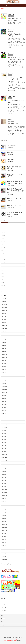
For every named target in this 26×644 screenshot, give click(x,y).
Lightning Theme (16, 639)
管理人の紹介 (4, 610)
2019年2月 (4, 519)
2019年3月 (4, 516)
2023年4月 (4, 375)
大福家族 (3, 236)
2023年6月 (4, 369)
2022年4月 (4, 410)
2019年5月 (4, 510)
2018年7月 (4, 539)
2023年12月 (4, 355)
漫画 (10, 75)
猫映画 (3, 274)
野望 (2, 288)
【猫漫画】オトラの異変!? (14, 205)
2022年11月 (4, 390)
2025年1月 (4, 322)
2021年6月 (4, 440)
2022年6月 (4, 404)
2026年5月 (4, 299)
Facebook (3, 619)
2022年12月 (4, 387)
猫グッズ (3, 265)
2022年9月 (4, 396)
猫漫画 (3, 280)
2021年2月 (4, 448)
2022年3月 (4, 413)
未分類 (10, 32)
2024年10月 (4, 328)
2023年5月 (4, 372)
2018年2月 (4, 554)
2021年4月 (4, 442)
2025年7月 (4, 314)
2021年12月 (4, 422)
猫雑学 (3, 283)
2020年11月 (4, 457)
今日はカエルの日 (13, 124)
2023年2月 (4, 381)
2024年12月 (4, 325)
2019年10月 (4, 495)
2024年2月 (4, 349)
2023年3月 (4, 378)
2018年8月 (4, 536)
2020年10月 (4, 460)
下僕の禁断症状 (11, 145)
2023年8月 (4, 363)
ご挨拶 (3, 227)
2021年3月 (4, 445)
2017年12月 (4, 560)
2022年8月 (4, 399)
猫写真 (3, 268)
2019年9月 (4, 498)
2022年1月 (4, 419)
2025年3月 (4, 319)
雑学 (2, 291)
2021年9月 (4, 431)
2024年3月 (4, 346)
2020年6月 (4, 472)
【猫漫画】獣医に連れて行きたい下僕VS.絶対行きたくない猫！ (16, 191)
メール (2, 628)
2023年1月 (4, 384)
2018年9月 (4, 533)
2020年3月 (4, 481)
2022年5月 (4, 407)
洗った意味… (11, 153)
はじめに (3, 604)
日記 (2, 245)
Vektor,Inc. (15, 641)
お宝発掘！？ (11, 160)
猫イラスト (11, 16)
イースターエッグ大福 (15, 18)
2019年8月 (4, 501)
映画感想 (3, 247)
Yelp (2, 616)
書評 (2, 250)
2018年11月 (4, 528)
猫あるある (4, 259)
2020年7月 (4, 469)
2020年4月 (4, 478)
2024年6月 (4, 337)
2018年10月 (4, 530)
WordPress (9, 639)
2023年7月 (4, 366)
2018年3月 (4, 551)
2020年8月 (4, 466)
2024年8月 (4, 331)
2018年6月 (4, 542)
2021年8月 (4, 434)
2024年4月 (4, 343)
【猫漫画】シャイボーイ (14, 198)
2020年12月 (4, 454)
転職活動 (3, 286)
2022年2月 (4, 416)
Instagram (3, 625)
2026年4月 (4, 302)
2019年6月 (4, 507)
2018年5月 (4, 545)
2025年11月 (4, 308)
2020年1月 (4, 487)
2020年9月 (4, 463)
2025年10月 (4, 311)
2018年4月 (4, 548)
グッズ (3, 602)
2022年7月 (4, 401)
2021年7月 (4, 437)
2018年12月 (4, 525)
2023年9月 (4, 360)
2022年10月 (4, 393)
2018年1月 (4, 557)
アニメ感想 (4, 224)
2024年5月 (4, 340)
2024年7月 (4, 334)
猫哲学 (3, 271)
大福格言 (3, 239)
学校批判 (3, 242)
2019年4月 (4, 513)
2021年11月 (4, 425)
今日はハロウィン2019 (15, 57)
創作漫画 (3, 233)
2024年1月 (4, 352)
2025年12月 (4, 305)
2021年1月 (4, 451)
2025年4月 (4, 316)
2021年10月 (4, 428)
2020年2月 (4, 484)
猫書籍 (3, 277)
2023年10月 (4, 358)
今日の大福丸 (4, 230)
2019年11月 (4, 492)
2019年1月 (4, 522)
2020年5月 (4, 475)
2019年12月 (4, 489)
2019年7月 (4, 504)
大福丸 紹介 (4, 607)
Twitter (2, 622)
